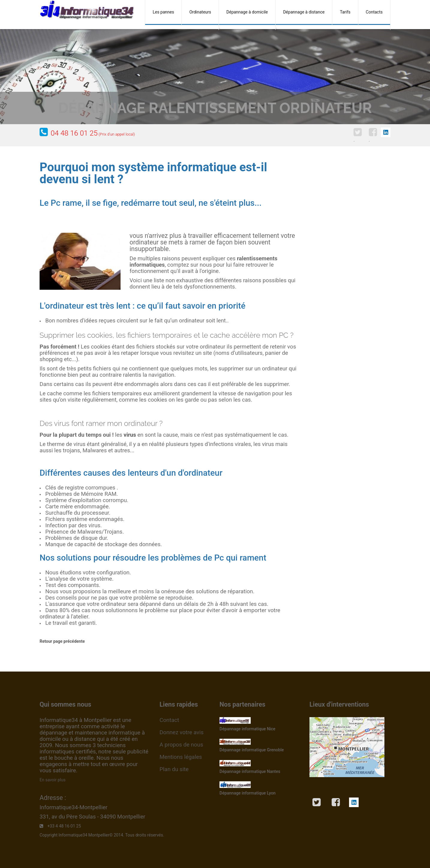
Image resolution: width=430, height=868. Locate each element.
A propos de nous (181, 745)
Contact (169, 720)
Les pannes (163, 12)
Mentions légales (181, 757)
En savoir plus (52, 780)
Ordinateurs (200, 12)
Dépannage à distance (304, 12)
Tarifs (345, 12)
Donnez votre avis (182, 732)
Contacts (374, 12)
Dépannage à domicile (247, 12)
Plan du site (174, 769)
